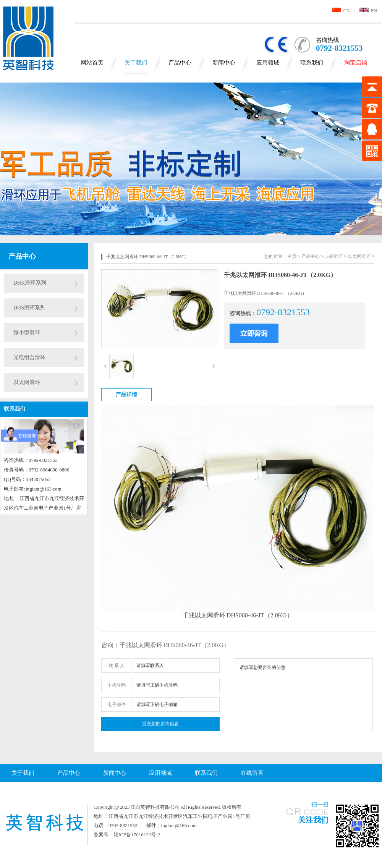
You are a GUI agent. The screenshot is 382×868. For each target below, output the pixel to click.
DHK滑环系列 (30, 283)
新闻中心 (224, 63)
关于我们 (136, 63)
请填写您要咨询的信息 (303, 695)
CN (341, 11)
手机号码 (117, 685)
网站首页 (92, 63)
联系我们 (312, 63)
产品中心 (180, 63)
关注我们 (313, 820)
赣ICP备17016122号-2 (137, 835)
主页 (292, 256)
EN (368, 11)
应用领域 (268, 63)
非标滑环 (333, 256)
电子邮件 (117, 704)
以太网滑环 (27, 382)
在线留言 (252, 773)
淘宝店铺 (356, 63)
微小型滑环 (27, 333)
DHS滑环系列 (29, 308)
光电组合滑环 (29, 357)
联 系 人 (117, 666)
